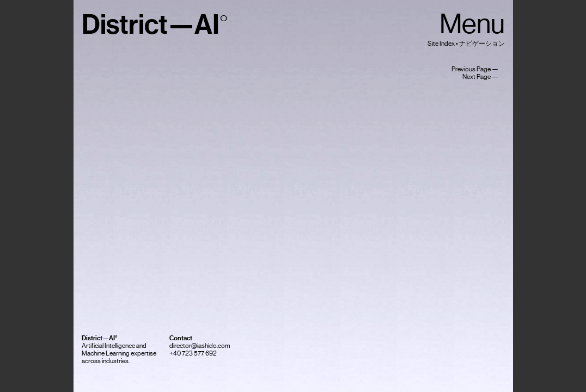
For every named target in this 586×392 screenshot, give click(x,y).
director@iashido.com (200, 346)
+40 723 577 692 (193, 353)
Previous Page (471, 69)
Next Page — (484, 77)
